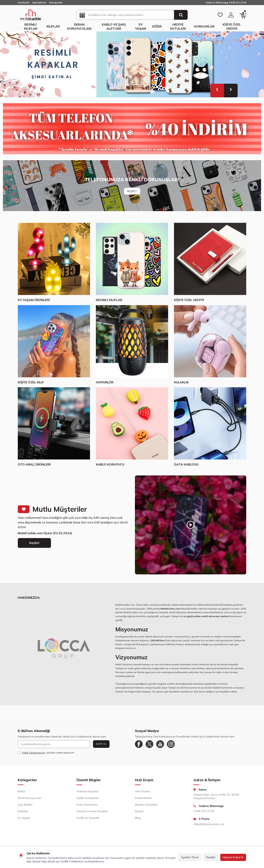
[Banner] (132, 186)
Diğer (157, 26)
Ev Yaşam (141, 26)
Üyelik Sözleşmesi (88, 798)
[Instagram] (171, 744)
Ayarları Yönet (190, 857)
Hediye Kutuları (178, 26)
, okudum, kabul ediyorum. (46, 753)
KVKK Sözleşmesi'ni (34, 753)
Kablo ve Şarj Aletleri (114, 26)
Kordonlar (204, 26)
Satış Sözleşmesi (87, 805)
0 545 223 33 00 (204, 811)
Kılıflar (53, 26)
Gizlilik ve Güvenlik (88, 818)
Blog (138, 818)
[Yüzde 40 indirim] (132, 129)
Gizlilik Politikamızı (72, 861)
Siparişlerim (39, 2)
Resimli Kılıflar (31, 26)
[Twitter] (150, 744)
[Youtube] (160, 744)
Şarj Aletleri (25, 805)
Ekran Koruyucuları (79, 26)
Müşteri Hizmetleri (146, 805)
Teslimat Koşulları (87, 791)
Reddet (211, 857)
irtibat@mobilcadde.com (209, 824)
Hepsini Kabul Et (233, 857)
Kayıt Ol (101, 744)
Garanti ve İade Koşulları (92, 811)
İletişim (139, 811)
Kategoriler (56, 2)
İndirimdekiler (143, 798)
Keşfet (34, 543)
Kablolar (23, 811)
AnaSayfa (24, 2)
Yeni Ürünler (143, 791)
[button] (217, 91)
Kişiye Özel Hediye (232, 26)
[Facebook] (139, 744)
